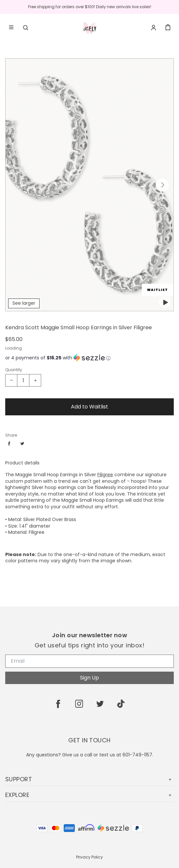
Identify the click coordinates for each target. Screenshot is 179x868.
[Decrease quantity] (11, 380)
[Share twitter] (22, 443)
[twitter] (100, 704)
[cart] (168, 27)
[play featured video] (165, 302)
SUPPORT (89, 779)
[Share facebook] (9, 443)
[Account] (154, 27)
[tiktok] (121, 704)
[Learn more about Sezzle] (108, 358)
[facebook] (58, 704)
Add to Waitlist (89, 407)
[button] (162, 185)
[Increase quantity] (35, 380)
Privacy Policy (89, 857)
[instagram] (79, 704)
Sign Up (89, 678)
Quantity (14, 370)
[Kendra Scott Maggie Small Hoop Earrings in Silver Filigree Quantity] (23, 380)
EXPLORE (89, 795)
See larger (24, 303)
